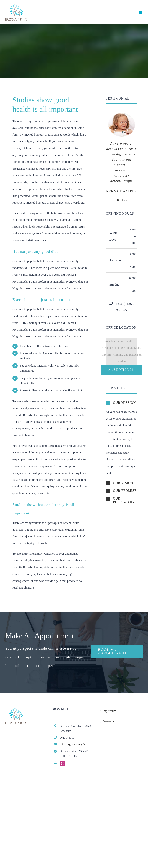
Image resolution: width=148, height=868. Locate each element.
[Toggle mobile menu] (141, 13)
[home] (16, 711)
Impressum (109, 711)
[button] (122, 403)
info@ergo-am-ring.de (73, 744)
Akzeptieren (122, 370)
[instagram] (63, 763)
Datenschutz (110, 721)
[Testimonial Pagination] (118, 200)
